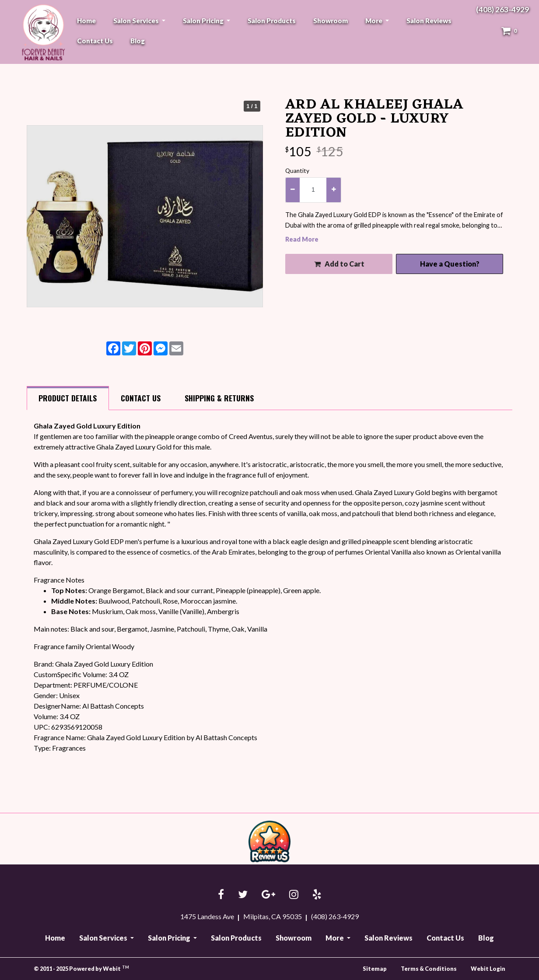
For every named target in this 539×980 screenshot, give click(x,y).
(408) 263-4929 (502, 9)
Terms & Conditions (429, 969)
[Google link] (268, 895)
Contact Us (95, 41)
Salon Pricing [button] (204, 21)
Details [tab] (68, 398)
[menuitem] (86, 21)
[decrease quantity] (293, 190)
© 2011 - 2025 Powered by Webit (81, 968)
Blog (138, 41)
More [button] (374, 21)
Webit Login (488, 969)
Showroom (331, 21)
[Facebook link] (221, 895)
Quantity (297, 171)
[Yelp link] (317, 895)
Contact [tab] (141, 398)
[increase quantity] (333, 190)
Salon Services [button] (137, 21)
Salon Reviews (429, 21)
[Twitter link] (243, 895)
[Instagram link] (294, 895)
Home (86, 21)
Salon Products (272, 21)
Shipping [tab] (219, 398)
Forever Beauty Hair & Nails (42, 32)
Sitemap (375, 969)
